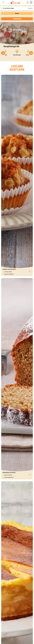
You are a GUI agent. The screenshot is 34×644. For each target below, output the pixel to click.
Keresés (17, 13)
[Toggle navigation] (3, 2)
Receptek (30, 8)
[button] (3, 53)
